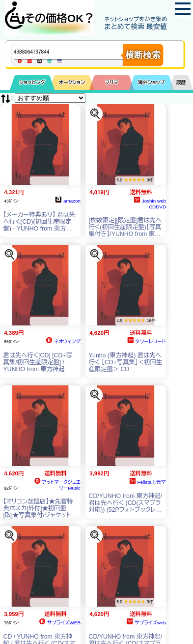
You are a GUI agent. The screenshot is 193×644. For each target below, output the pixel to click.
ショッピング (32, 82)
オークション (72, 82)
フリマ (112, 82)
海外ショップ (151, 82)
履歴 (181, 82)
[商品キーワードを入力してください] (76, 52)
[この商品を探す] (95, 114)
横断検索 (143, 55)
